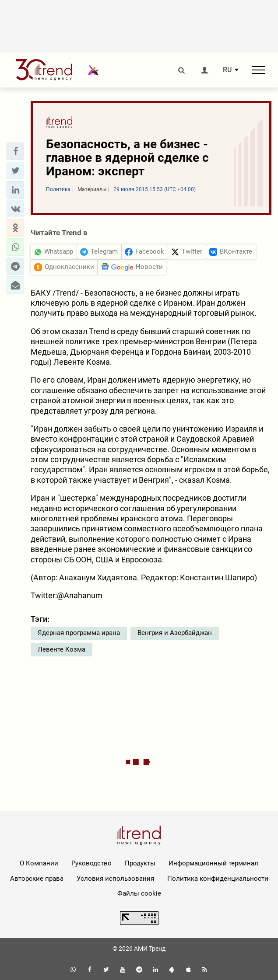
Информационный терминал (213, 863)
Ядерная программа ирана (79, 633)
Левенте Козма (62, 649)
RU (227, 70)
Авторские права (37, 879)
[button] (15, 151)
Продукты (140, 863)
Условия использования (115, 879)
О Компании (39, 863)
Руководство (91, 863)
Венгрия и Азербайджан (175, 633)
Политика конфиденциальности (218, 879)
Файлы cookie (139, 893)
